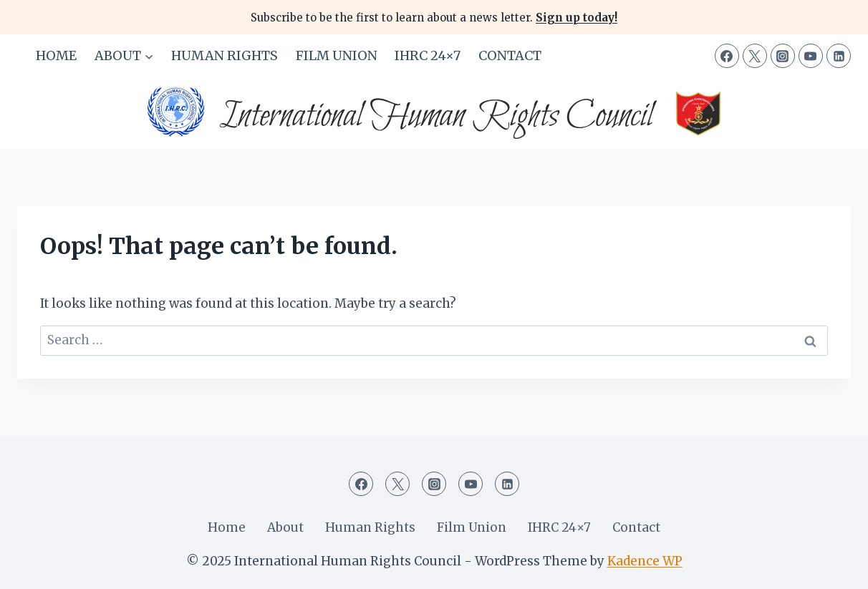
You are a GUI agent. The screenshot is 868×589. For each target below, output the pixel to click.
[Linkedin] (839, 56)
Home (56, 55)
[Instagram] (783, 56)
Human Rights (225, 55)
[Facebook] (727, 56)
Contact (510, 55)
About (285, 527)
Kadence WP (645, 561)
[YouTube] (811, 56)
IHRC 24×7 (428, 55)
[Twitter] (755, 56)
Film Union (337, 55)
